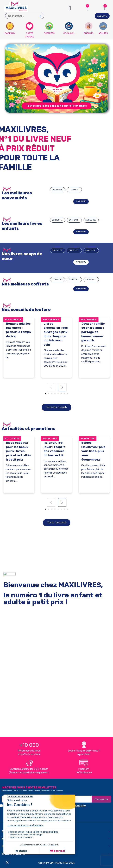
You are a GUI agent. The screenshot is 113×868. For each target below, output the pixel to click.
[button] (57, 106)
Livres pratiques (92, 250)
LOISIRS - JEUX (92, 279)
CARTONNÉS (74, 220)
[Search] (40, 16)
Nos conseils (13, 320)
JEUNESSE (58, 190)
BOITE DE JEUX (75, 279)
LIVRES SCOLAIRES (92, 220)
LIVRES (74, 190)
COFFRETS (58, 279)
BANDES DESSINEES (75, 250)
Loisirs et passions (58, 250)
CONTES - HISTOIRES (58, 220)
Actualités (12, 439)
